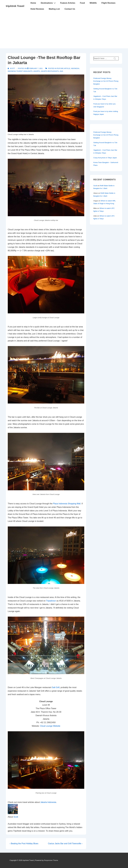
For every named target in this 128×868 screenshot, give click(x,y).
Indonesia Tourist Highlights (20, 71)
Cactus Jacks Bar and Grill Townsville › (65, 844)
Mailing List (54, 9)
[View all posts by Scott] (12, 68)
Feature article (63, 68)
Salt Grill (56, 687)
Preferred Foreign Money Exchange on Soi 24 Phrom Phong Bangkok (106, 81)
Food (82, 3)
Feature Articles (68, 3)
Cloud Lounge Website (50, 726)
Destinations (49, 3)
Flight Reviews (108, 3)
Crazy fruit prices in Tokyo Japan (105, 158)
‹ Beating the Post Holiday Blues (24, 844)
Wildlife (93, 3)
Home (33, 3)
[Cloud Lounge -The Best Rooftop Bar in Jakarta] (36, 68)
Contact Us (70, 9)
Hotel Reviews (37, 9)
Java (61, 71)
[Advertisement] (64, 31)
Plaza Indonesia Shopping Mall (67, 504)
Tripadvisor (51, 601)
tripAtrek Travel (15, 6)
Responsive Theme (51, 860)
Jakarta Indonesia (48, 802)
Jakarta (37, 71)
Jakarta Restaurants (50, 71)
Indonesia (75, 68)
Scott (16, 817)
